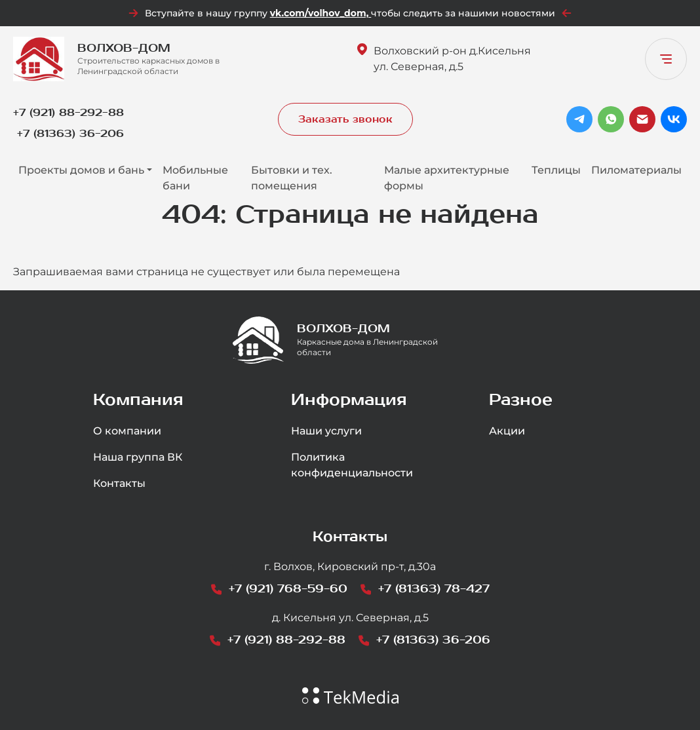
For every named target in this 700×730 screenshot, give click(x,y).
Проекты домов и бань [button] (81, 170)
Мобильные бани (195, 178)
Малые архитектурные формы (447, 178)
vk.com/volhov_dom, (321, 13)
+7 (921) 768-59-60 (288, 589)
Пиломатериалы (636, 170)
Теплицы (556, 170)
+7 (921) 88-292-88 (68, 112)
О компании (127, 431)
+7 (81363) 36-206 (70, 133)
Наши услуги (326, 431)
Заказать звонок (345, 119)
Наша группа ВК (138, 457)
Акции (507, 431)
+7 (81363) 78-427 (434, 589)
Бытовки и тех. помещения (292, 178)
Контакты (119, 483)
